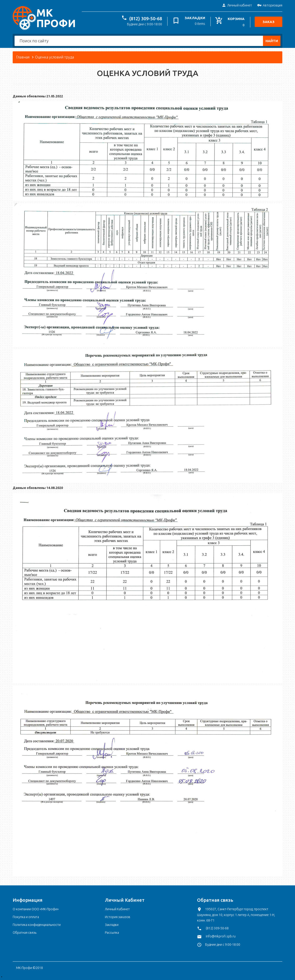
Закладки (112, 925)
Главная (23, 57)
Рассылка (112, 933)
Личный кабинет (237, 6)
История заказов (118, 917)
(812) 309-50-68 (146, 19)
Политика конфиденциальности (37, 925)
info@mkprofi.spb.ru (221, 936)
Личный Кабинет (117, 909)
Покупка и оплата (26, 917)
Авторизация (270, 6)
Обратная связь (25, 933)
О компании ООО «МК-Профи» (36, 909)
